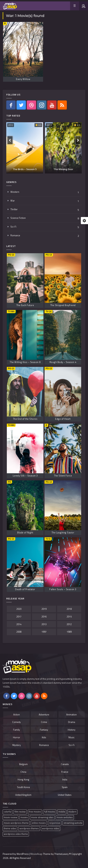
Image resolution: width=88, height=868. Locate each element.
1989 (69, 632)
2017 (19, 617)
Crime (44, 722)
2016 (44, 617)
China (23, 772)
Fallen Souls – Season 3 (63, 589)
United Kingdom (23, 795)
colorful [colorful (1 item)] (8, 812)
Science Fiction (18, 218)
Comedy (16, 722)
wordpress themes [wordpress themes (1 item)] (29, 828)
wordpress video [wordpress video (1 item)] (51, 828)
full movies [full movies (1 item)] (50, 812)
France (65, 772)
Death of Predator (25, 589)
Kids (44, 737)
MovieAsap (36, 854)
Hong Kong (23, 779)
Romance (15, 235)
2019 (49, 125)
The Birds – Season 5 (25, 169)
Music (71, 737)
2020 (19, 609)
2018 (69, 609)
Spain (65, 787)
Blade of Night (25, 533)
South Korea (23, 787)
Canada (65, 764)
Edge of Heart (63, 419)
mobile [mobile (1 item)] (62, 812)
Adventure (44, 715)
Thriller (14, 209)
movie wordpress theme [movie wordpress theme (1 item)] (16, 823)
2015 (69, 617)
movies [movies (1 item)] (24, 817)
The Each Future (25, 305)
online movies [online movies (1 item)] (39, 823)
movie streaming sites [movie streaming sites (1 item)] (42, 817)
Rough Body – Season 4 (63, 362)
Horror (17, 737)
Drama (72, 722)
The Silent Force (63, 476)
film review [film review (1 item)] (20, 812)
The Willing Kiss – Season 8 (25, 362)
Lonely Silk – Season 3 (25, 476)
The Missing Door (63, 169)
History (71, 730)
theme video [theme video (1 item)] (10, 828)
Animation (71, 715)
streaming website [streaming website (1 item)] (73, 823)
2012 (11, 125)
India (65, 779)
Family (16, 730)
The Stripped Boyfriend (63, 305)
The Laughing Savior (63, 533)
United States (65, 795)
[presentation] (10, 140)
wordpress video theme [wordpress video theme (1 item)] (16, 834)
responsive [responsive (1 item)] (55, 823)
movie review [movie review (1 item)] (11, 817)
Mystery (17, 745)
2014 (19, 624)
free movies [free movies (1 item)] (35, 812)
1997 (44, 632)
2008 (19, 632)
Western (15, 192)
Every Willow (23, 79)
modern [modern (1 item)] (72, 812)
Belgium (23, 764)
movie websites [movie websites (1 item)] (65, 817)
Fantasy (44, 730)
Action (17, 715)
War (13, 201)
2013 (44, 624)
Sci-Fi (13, 227)
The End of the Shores (25, 419)
